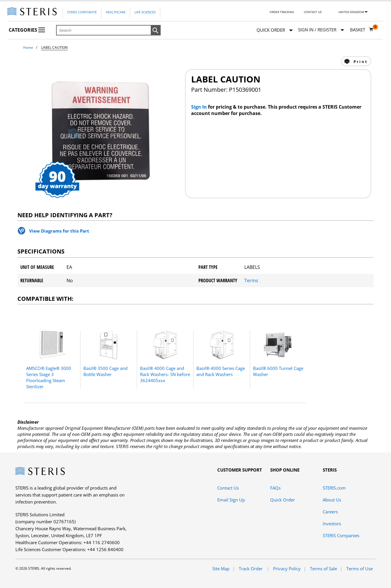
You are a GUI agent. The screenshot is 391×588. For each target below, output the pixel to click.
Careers (330, 512)
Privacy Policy (287, 569)
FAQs (275, 488)
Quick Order (275, 30)
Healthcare (116, 12)
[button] (156, 30)
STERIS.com (334, 488)
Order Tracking (282, 12)
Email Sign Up (231, 500)
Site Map (221, 569)
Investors (332, 524)
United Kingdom (351, 12)
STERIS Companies (341, 535)
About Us (332, 500)
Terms (251, 280)
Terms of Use (359, 569)
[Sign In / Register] (321, 30)
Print (360, 62)
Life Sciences (145, 12)
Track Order (251, 569)
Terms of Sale (323, 569)
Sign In (200, 107)
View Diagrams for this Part (59, 231)
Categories (27, 30)
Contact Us (313, 12)
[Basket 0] (362, 30)
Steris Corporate (82, 12)
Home (28, 47)
